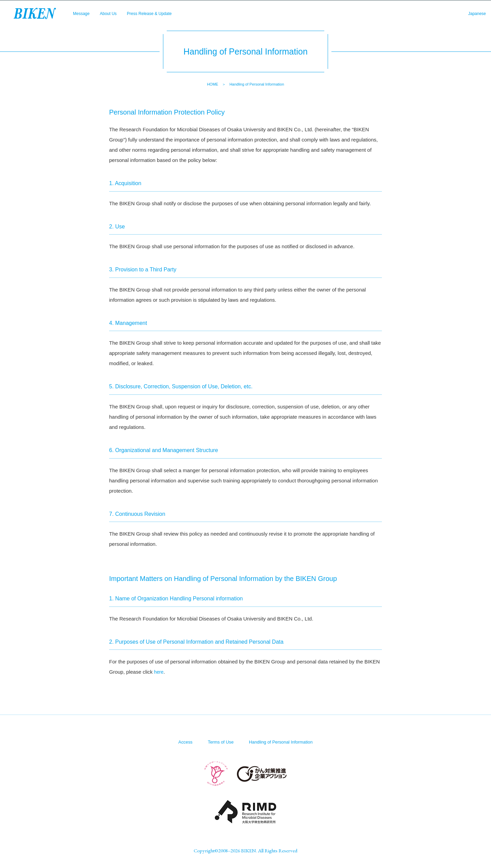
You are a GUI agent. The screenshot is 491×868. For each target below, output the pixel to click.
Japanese (475, 17)
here (159, 672)
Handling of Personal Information (283, 742)
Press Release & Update (163, 17)
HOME (213, 84)
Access (181, 742)
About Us (115, 17)
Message (83, 17)
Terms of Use (218, 742)
